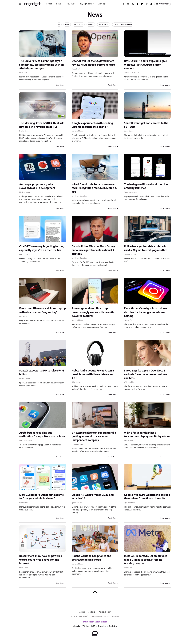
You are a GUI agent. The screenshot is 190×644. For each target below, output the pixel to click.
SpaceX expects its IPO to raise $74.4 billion (42, 373)
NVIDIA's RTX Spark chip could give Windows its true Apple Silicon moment (145, 65)
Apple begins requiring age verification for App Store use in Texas (42, 435)
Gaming (101, 4)
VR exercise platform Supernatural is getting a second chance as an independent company (94, 437)
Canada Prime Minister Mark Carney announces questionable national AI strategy (94, 250)
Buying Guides (86, 4)
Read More (60, 85)
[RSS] (151, 4)
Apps (67, 25)
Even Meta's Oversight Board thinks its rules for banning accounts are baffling (146, 312)
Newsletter (162, 4)
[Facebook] (124, 4)
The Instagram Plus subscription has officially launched (146, 186)
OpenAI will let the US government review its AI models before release (93, 63)
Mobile (91, 25)
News (59, 4)
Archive (91, 612)
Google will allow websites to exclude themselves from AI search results (147, 497)
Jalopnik (76, 626)
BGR (93, 626)
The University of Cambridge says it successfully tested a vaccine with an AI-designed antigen (42, 65)
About (82, 612)
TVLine (86, 626)
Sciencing (102, 626)
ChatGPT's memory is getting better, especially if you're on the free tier (42, 248)
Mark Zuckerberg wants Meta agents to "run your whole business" (41, 497)
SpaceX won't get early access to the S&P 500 (146, 125)
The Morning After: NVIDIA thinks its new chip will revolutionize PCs (42, 125)
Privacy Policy (105, 612)
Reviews (70, 4)
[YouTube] (138, 4)
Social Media (104, 25)
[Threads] (147, 4)
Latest (49, 4)
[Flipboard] (142, 4)
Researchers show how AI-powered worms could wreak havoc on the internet (41, 560)
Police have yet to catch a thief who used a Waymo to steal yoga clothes (146, 248)
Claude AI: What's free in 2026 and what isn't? (93, 497)
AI (59, 25)
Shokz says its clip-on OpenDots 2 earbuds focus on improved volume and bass (146, 374)
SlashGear (113, 626)
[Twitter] (133, 4)
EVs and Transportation (123, 25)
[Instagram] (128, 4)
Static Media (83, 617)
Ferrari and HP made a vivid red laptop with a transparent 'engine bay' (43, 310)
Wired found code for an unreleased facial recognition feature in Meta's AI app (95, 188)
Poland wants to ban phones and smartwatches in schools (91, 558)
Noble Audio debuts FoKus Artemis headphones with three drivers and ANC (93, 374)
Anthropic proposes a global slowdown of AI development (37, 186)
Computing (79, 25)
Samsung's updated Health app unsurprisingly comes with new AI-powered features (93, 312)
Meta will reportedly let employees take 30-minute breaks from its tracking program (146, 560)
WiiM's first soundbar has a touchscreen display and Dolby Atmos (147, 435)
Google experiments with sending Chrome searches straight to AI (92, 125)
